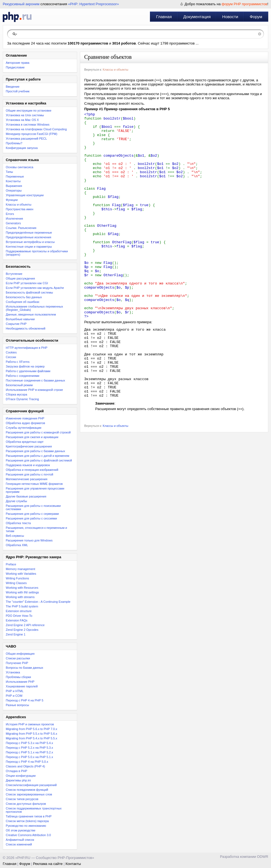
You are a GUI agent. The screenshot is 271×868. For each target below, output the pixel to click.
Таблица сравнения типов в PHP (29, 816)
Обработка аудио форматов (25, 423)
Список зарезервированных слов (29, 794)
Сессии (11, 357)
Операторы (14, 190)
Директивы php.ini (18, 780)
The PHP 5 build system (22, 606)
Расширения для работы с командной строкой (38, 432)
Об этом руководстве (21, 830)
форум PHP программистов (244, 4)
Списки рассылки (18, 658)
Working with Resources (22, 588)
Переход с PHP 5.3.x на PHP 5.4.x (29, 743)
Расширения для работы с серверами (32, 514)
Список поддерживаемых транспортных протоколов (34, 810)
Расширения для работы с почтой (30, 474)
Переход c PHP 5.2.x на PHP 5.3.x (29, 748)
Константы (13, 181)
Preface (11, 564)
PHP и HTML (15, 691)
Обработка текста (18, 523)
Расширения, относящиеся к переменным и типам (36, 529)
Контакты (73, 864)
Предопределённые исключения (28, 237)
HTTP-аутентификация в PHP (27, 348)
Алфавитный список (20, 840)
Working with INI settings (22, 592)
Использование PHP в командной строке (34, 390)
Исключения (14, 219)
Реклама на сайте (48, 864)
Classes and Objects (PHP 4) (25, 766)
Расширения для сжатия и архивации (32, 437)
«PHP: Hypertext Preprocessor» (93, 4)
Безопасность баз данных (24, 297)
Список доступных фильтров (26, 804)
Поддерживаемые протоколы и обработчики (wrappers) (37, 253)
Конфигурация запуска (22, 148)
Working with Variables (21, 574)
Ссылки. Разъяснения (21, 228)
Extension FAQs (17, 620)
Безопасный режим (19, 385)
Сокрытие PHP (16, 324)
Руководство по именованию (26, 826)
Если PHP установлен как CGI (27, 283)
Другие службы (16, 501)
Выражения (14, 186)
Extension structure (19, 611)
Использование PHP (20, 682)
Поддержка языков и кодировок (28, 465)
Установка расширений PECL (26, 139)
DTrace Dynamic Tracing (22, 399)
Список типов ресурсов (22, 799)
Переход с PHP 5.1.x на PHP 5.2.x (29, 752)
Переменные (15, 176)
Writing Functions (17, 578)
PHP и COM (14, 696)
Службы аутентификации (23, 428)
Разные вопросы (17, 705)
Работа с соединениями (23, 376)
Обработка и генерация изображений (32, 470)
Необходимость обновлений (26, 328)
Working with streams (20, 597)
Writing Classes (16, 583)
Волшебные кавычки (20, 319)
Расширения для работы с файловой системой (39, 460)
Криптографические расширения (29, 446)
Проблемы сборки (18, 677)
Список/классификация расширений (31, 785)
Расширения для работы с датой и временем (37, 456)
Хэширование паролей (22, 686)
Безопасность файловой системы (29, 292)
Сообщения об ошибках (23, 302)
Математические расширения (26, 479)
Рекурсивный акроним (21, 4)
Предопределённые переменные (29, 233)
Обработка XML (17, 545)
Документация (197, 17)
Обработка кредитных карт (25, 442)
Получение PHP (17, 663)
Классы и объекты (19, 204)
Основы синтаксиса (19, 167)
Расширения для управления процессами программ (35, 490)
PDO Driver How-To (19, 616)
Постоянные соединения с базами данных (35, 380)
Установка (13, 672)
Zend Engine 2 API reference (25, 625)
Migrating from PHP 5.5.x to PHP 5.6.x (31, 734)
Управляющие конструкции (25, 195)
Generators (13, 223)
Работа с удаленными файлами (28, 371)
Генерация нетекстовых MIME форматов (34, 484)
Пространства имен (19, 209)
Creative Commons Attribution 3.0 (28, 835)
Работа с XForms (18, 362)
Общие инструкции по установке (29, 110)
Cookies (11, 352)
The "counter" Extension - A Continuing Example (38, 602)
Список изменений (19, 844)
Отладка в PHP (16, 771)
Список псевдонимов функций (27, 790)
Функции (12, 200)
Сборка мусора (16, 394)
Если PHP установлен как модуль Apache (35, 288)
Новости (230, 17)
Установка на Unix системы (25, 115)
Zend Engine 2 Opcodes (22, 630)
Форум (256, 17)
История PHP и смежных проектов (30, 724)
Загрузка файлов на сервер (25, 366)
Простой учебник (18, 91)
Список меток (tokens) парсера (27, 821)
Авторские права (18, 63)
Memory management (20, 569)
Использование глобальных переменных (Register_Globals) (34, 308)
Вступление (14, 274)
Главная (164, 17)
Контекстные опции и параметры (29, 247)
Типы (9, 172)
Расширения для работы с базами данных (35, 451)
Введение (13, 87)
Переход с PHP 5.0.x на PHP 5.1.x (29, 757)
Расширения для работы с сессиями (31, 518)
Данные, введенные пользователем (31, 314)
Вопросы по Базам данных (24, 668)
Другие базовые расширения (26, 496)
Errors (10, 214)
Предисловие (15, 67)
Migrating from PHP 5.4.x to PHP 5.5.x (31, 738)
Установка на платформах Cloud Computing (36, 129)
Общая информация (20, 654)
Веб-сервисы (15, 536)
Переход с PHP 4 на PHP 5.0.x (27, 762)
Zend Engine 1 (16, 634)
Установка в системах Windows (28, 125)
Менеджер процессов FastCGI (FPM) (32, 134)
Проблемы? (14, 143)
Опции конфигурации (21, 776)
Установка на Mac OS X (22, 120)
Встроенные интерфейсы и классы (30, 242)
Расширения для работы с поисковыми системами (33, 507)
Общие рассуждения (20, 278)
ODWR (263, 857)
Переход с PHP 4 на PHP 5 (25, 700)
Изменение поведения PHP (25, 418)
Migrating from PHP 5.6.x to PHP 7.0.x (31, 729)
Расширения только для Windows (29, 540)
